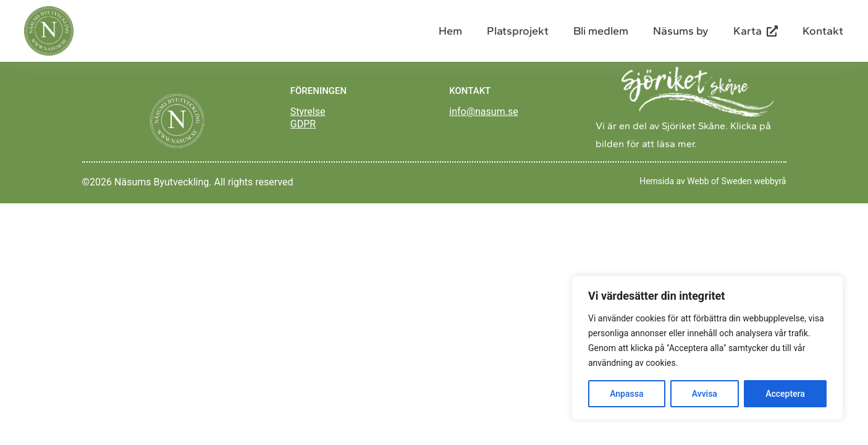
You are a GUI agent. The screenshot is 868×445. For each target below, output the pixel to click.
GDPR (303, 124)
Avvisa (705, 394)
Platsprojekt (518, 31)
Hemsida (657, 181)
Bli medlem (601, 31)
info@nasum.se (483, 112)
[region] (707, 348)
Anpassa (626, 394)
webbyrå (770, 181)
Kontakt (823, 31)
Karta (756, 31)
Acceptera (785, 394)
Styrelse (308, 112)
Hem (450, 31)
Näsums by (681, 31)
